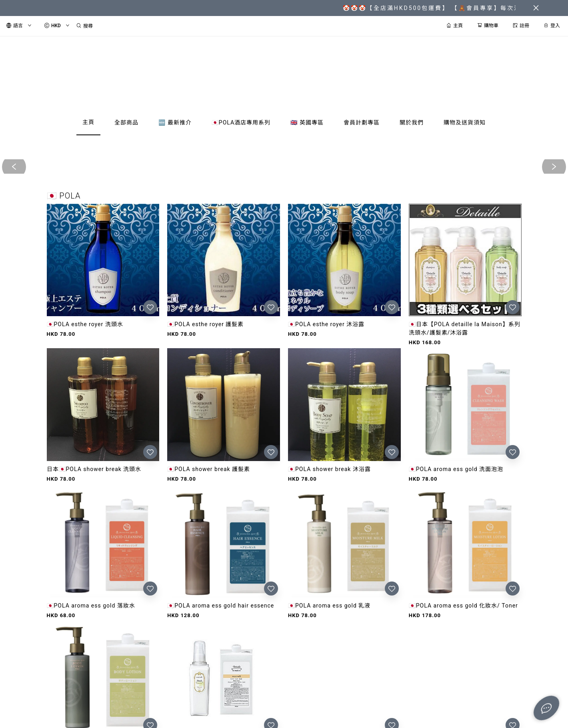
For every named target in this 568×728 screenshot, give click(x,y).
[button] (278, 402)
